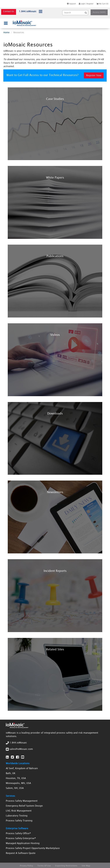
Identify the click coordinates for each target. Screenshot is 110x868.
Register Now (94, 75)
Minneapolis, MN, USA (18, 783)
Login (82, 4)
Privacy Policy (26, 866)
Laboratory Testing (17, 816)
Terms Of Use (44, 866)
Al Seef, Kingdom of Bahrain (22, 768)
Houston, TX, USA (16, 778)
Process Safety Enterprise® (21, 838)
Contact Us (9, 11)
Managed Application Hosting (23, 843)
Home (6, 32)
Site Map (86, 866)
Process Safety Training (19, 821)
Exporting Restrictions (66, 866)
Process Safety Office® (18, 833)
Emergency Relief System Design (24, 806)
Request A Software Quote (21, 853)
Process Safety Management (22, 801)
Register (90, 4)
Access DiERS (99, 12)
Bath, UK (11, 773)
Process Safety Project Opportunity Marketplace (33, 848)
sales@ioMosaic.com (21, 749)
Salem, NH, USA (15, 788)
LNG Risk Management (19, 811)
